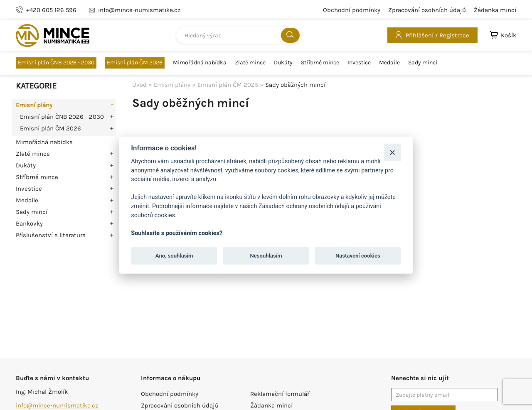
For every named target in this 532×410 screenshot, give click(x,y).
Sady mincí (423, 63)
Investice (359, 63)
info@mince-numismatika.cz (57, 405)
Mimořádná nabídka (200, 63)
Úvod (139, 85)
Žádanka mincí (495, 10)
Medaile (389, 63)
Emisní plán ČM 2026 (135, 63)
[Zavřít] (392, 152)
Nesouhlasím (266, 256)
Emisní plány (34, 105)
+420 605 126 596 (51, 10)
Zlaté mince (250, 63)
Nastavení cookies (358, 256)
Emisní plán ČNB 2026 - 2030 (56, 63)
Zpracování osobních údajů (427, 10)
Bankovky (29, 223)
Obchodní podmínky (352, 10)
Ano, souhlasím (174, 256)
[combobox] (239, 35)
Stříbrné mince (320, 63)
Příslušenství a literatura (51, 235)
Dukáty (283, 63)
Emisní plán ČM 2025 (228, 85)
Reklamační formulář (280, 394)
